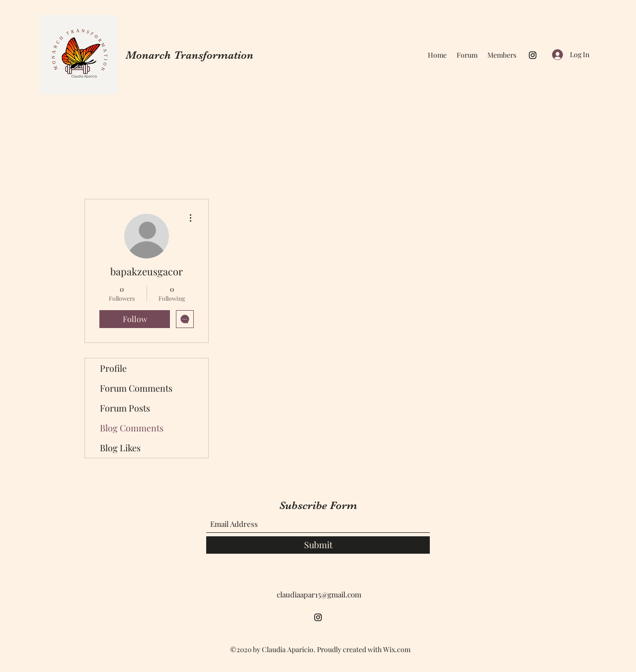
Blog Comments (132, 428)
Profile (113, 368)
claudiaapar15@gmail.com (319, 594)
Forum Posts (125, 408)
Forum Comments (136, 388)
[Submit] (318, 545)
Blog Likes (120, 448)
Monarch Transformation (190, 55)
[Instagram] (533, 55)
